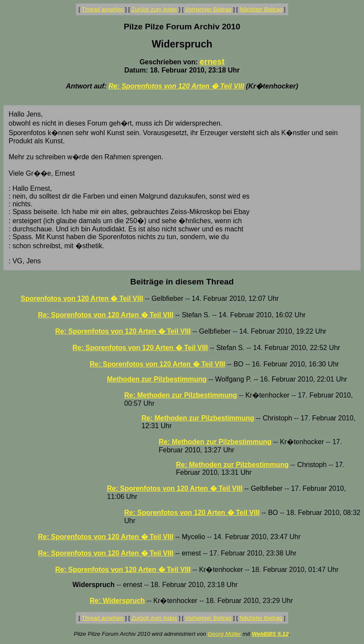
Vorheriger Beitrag (208, 9)
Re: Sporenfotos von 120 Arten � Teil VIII (176, 86)
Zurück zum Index (154, 9)
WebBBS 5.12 (270, 634)
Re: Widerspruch (117, 601)
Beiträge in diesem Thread (182, 282)
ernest (212, 62)
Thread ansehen (102, 9)
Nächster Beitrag (261, 9)
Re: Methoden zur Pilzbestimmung (180, 395)
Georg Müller (224, 634)
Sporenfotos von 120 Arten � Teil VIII (82, 298)
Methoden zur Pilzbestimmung (157, 379)
